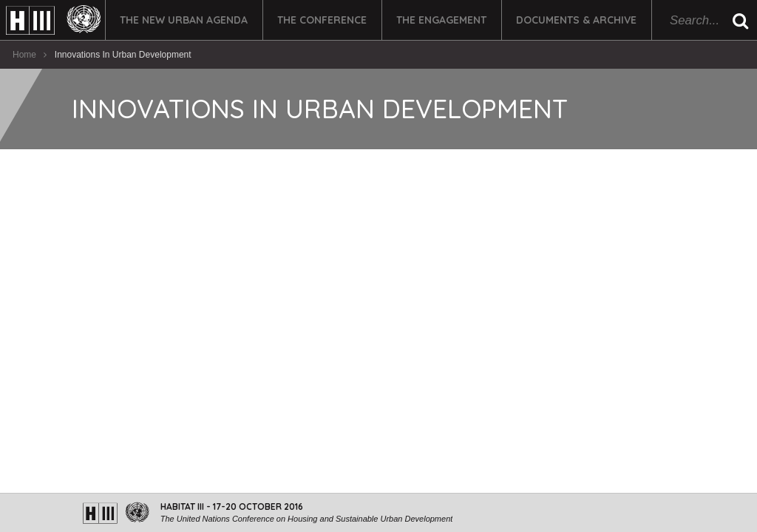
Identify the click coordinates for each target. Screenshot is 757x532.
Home (24, 55)
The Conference (322, 20)
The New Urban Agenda (184, 20)
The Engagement (441, 20)
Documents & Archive (576, 20)
